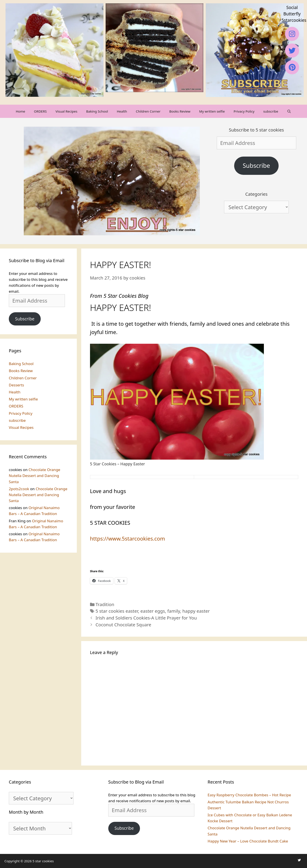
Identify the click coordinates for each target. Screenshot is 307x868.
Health (122, 111)
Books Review (180, 111)
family (174, 611)
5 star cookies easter (117, 611)
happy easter (196, 611)
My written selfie (212, 111)
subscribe (271, 111)
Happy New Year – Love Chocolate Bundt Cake (248, 841)
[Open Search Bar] (289, 111)
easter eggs (153, 611)
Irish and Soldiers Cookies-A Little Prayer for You (146, 618)
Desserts (16, 385)
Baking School (97, 111)
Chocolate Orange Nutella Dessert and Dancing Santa (35, 476)
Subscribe (256, 165)
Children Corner (148, 111)
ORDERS (40, 111)
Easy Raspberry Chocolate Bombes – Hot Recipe (249, 795)
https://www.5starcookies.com (128, 538)
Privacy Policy (244, 111)
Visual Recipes (66, 111)
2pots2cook (19, 489)
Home (21, 111)
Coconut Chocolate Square (123, 625)
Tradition (105, 604)
